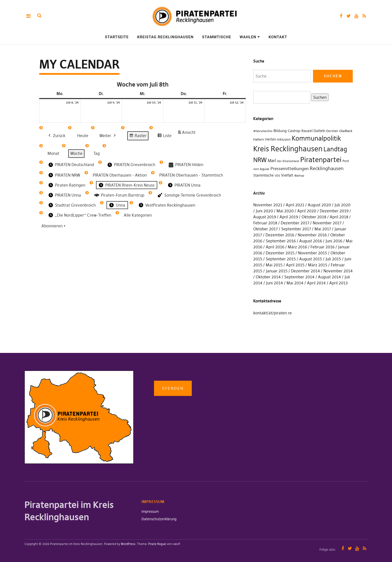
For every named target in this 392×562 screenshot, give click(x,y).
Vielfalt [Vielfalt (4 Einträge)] (287, 175)
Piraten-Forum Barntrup (119, 195)
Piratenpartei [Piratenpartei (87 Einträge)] (321, 160)
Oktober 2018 (314, 217)
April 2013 (338, 283)
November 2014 (338, 271)
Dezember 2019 (334, 211)
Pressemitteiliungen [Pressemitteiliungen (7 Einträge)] (290, 169)
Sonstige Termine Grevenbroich (189, 195)
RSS (364, 16)
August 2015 (311, 259)
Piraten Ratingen (66, 185)
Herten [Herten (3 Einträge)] (271, 139)
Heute (83, 136)
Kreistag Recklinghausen (165, 37)
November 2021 (268, 205)
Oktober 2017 (265, 229)
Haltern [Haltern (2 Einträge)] (259, 139)
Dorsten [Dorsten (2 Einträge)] (332, 131)
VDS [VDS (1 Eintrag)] (277, 176)
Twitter (349, 16)
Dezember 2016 (280, 235)
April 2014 (316, 283)
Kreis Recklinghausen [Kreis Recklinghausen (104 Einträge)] (288, 149)
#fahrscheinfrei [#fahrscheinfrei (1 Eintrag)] (263, 131)
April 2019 (289, 217)
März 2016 (297, 247)
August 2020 (319, 205)
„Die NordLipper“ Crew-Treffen (79, 215)
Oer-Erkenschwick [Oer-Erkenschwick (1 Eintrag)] (288, 161)
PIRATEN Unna (184, 185)
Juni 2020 (264, 211)
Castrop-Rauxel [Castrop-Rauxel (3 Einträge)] (300, 131)
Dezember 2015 (280, 253)
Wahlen (248, 37)
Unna (117, 205)
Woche (76, 153)
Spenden (173, 388)
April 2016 (275, 247)
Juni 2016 (334, 241)
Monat (53, 153)
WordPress (128, 544)
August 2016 (311, 241)
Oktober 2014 (268, 277)
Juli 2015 (333, 259)
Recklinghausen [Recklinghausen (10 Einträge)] (327, 168)
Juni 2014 (274, 283)
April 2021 (295, 205)
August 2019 (265, 217)
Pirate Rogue (157, 544)
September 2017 (296, 229)
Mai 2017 (323, 229)
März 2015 (318, 265)
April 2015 (295, 265)
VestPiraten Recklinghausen (166, 205)
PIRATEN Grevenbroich (131, 165)
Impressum (150, 511)
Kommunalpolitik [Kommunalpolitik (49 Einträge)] (316, 138)
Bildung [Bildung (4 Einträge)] (280, 131)
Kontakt (278, 37)
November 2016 (312, 235)
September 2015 (281, 259)
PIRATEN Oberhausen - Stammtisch (191, 175)
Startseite (117, 37)
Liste (164, 136)
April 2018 (339, 217)
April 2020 (307, 211)
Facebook (341, 16)
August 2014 (329, 277)
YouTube (356, 16)
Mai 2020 (285, 211)
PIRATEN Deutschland (71, 165)
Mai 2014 (295, 283)
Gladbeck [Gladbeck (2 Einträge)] (346, 131)
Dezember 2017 (295, 223)
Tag (97, 153)
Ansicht (187, 133)
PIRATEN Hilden (185, 165)
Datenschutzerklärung (159, 519)
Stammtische (216, 37)
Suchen (319, 97)
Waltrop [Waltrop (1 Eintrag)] (299, 176)
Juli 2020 (342, 205)
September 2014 (299, 277)
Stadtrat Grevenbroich (72, 205)
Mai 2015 (274, 265)
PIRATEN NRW (64, 175)
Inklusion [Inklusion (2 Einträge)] (284, 139)
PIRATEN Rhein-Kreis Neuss (126, 185)
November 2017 (327, 223)
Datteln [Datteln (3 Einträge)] (319, 131)
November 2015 (312, 253)
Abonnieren (54, 226)
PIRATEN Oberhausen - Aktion (120, 175)
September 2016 (281, 241)
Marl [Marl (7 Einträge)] (272, 161)
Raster (138, 136)
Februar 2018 (265, 223)
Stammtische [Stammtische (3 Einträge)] (263, 175)
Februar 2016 (322, 247)
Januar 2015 (277, 271)
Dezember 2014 (305, 271)
